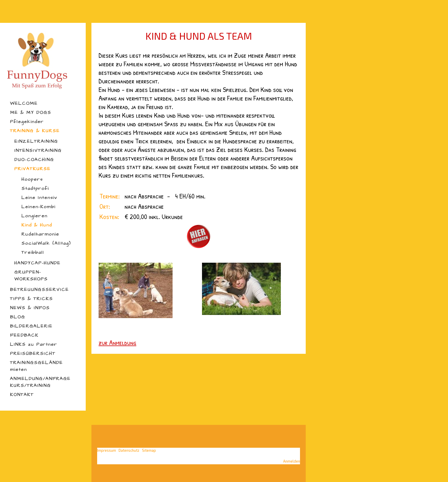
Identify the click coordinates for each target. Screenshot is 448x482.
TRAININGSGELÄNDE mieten (36, 366)
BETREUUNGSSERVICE (39, 290)
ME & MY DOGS (31, 113)
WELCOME (24, 103)
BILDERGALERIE (31, 326)
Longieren (34, 216)
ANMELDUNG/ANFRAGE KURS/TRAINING (40, 382)
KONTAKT (22, 395)
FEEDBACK (24, 335)
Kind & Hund (37, 225)
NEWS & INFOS (30, 308)
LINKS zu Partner (34, 344)
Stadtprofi (35, 188)
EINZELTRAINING (36, 141)
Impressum (107, 450)
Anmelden (292, 461)
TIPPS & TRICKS (31, 299)
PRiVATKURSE (32, 169)
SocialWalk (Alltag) (46, 243)
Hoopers (32, 179)
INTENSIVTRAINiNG (38, 150)
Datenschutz (129, 450)
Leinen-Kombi (38, 207)
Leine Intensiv (39, 198)
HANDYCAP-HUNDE (37, 263)
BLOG (18, 317)
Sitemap (149, 450)
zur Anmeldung (117, 342)
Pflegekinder (27, 122)
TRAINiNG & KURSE (35, 131)
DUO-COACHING (34, 160)
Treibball (33, 252)
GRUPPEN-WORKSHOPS (31, 276)
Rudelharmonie (40, 234)
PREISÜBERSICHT (33, 354)
